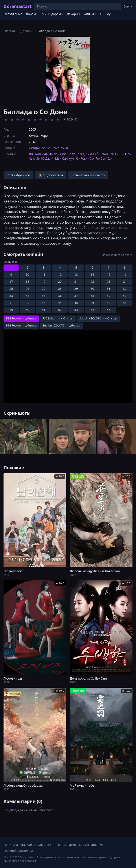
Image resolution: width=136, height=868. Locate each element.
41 (11, 303)
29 (76, 289)
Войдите (10, 810)
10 (28, 274)
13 (76, 274)
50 (28, 310)
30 (92, 289)
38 (92, 296)
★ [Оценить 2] (12, 119)
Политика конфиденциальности (27, 845)
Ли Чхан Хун (38, 154)
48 (125, 303)
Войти (128, 6)
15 (108, 274)
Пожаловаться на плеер (117, 255)
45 (76, 303)
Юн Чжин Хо (85, 158)
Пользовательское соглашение (80, 845)
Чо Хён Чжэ (76, 154)
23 (108, 282)
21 (76, 282)
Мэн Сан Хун (65, 158)
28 (60, 289)
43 (44, 303)
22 (92, 282)
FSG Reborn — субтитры (21, 318)
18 (28, 282)
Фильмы (90, 14)
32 (125, 289)
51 (44, 310)
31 (108, 289)
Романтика (60, 148)
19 (44, 282)
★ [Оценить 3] (18, 119)
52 (60, 310)
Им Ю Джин (45, 158)
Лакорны (73, 14)
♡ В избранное (18, 175)
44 (60, 303)
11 (44, 274)
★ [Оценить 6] (35, 119)
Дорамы (32, 14)
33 (11, 296)
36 (60, 296)
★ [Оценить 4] (23, 119)
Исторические (39, 148)
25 (11, 289)
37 (76, 296)
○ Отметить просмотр (88, 175)
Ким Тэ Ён (93, 154)
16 (125, 274)
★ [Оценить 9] (52, 119)
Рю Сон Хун (104, 158)
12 (60, 274)
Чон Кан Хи (110, 154)
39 (108, 296)
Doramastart (17, 6)
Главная (10, 31)
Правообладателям (18, 851)
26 (28, 289)
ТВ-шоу (105, 14)
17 (11, 282)
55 (108, 310)
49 (11, 310)
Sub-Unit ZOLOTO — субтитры (98, 318)
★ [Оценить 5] (29, 119)
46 (92, 303)
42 (28, 303)
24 (125, 282)
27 (44, 289)
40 (125, 296)
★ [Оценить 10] (58, 119)
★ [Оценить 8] (46, 119)
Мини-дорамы (52, 14)
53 (76, 310)
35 (44, 296)
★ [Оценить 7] (40, 119)
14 (92, 274)
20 (60, 282)
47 (108, 303)
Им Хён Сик (57, 154)
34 (28, 296)
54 (92, 310)
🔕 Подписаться (51, 175)
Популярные (13, 14)
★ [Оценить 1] (6, 119)
